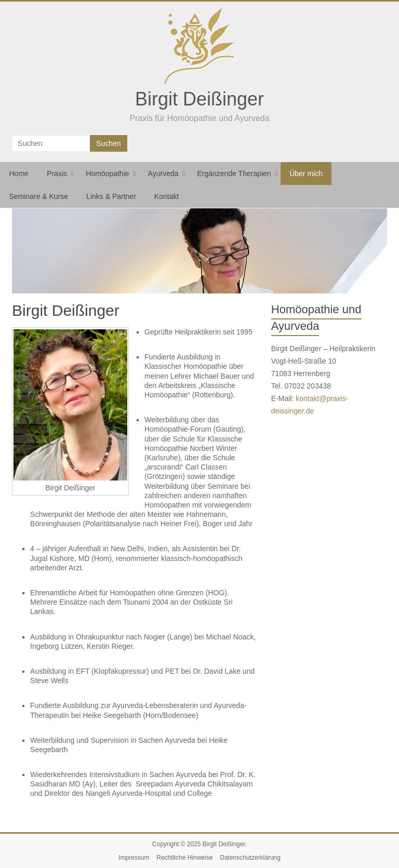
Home (19, 173)
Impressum (134, 858)
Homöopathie (107, 173)
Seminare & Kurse (39, 196)
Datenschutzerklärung (250, 858)
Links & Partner (111, 196)
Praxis (57, 173)
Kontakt (167, 196)
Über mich (306, 173)
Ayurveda (163, 173)
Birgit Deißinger (199, 99)
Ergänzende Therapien (234, 173)
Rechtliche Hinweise (184, 858)
